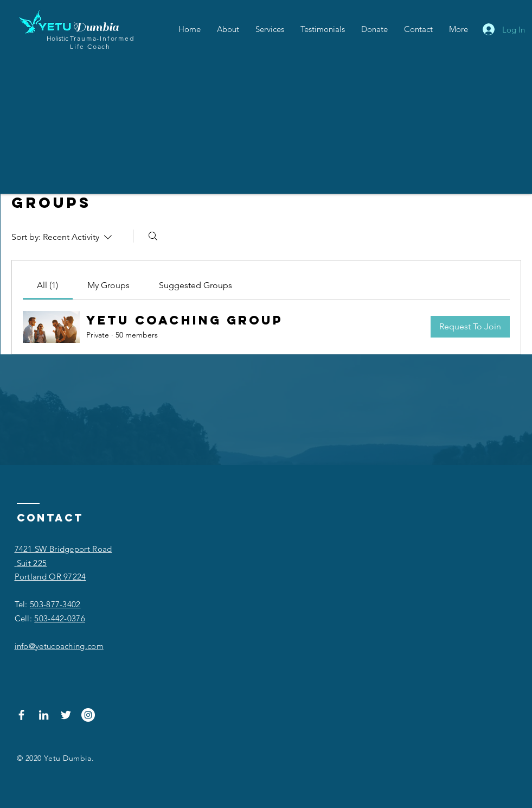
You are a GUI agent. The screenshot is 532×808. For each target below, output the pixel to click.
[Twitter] (66, 715)
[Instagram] (88, 715)
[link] (47, 285)
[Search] (153, 236)
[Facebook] (21, 715)
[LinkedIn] (44, 715)
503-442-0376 (60, 618)
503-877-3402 (55, 604)
